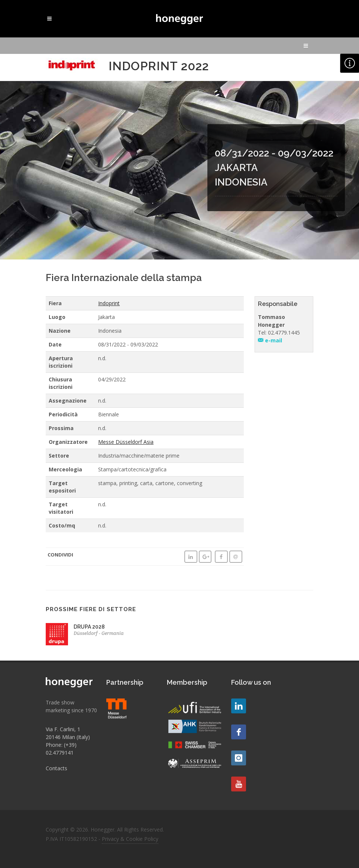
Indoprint (109, 303)
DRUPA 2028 (89, 627)
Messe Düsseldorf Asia (126, 442)
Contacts (56, 768)
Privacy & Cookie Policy (130, 839)
